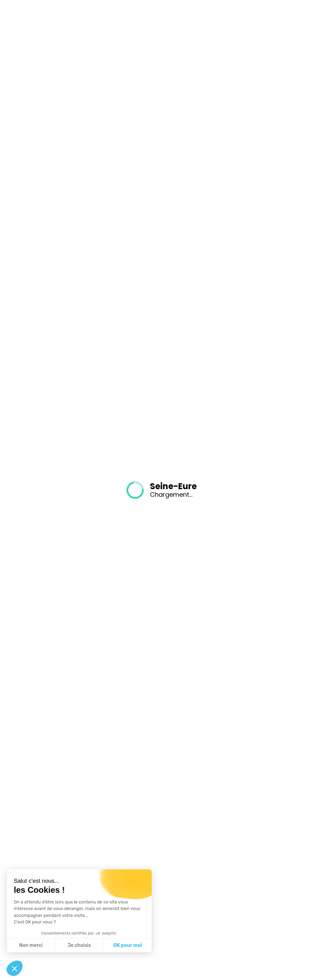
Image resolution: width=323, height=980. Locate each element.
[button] (14, 968)
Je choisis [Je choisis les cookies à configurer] (79, 945)
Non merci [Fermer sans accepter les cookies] (31, 945)
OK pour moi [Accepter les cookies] (128, 945)
